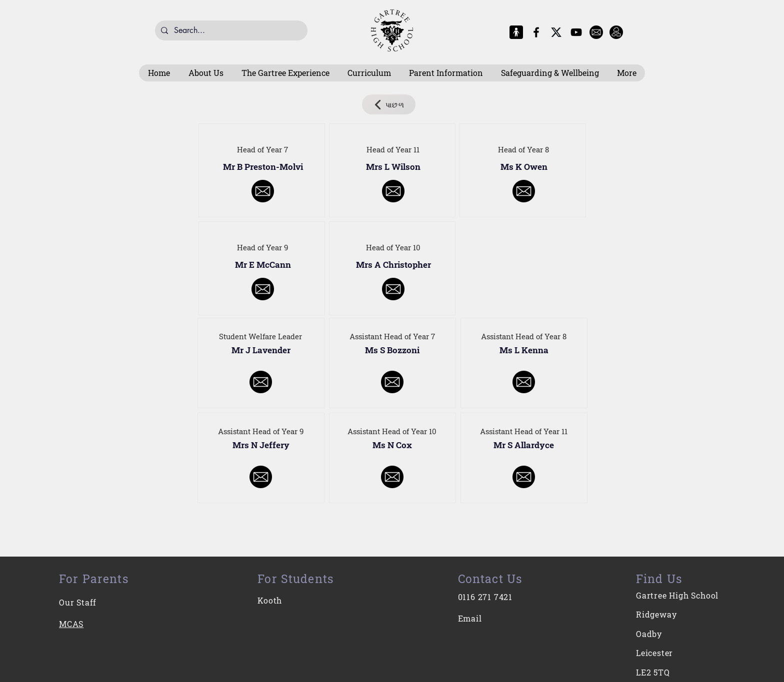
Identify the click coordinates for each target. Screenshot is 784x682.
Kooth (270, 600)
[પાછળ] (389, 104)
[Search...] (230, 30)
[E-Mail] (596, 32)
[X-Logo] (556, 32)
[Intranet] (616, 32)
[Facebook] (536, 32)
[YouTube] (576, 32)
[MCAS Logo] (516, 32)
